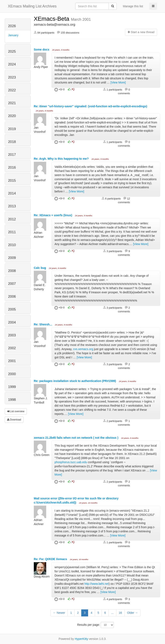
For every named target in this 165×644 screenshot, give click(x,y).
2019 (12, 129)
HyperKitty (82, 639)
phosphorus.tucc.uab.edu (71, 462)
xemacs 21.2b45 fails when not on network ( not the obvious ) (76, 438)
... (112, 613)
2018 (12, 142)
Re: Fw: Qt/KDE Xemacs (51, 559)
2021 (12, 103)
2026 (12, 26)
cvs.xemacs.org (83, 349)
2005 (12, 309)
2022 (12, 90)
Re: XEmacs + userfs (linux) (53, 215)
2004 (12, 322)
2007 (12, 284)
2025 (12, 51)
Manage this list (133, 6)
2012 (12, 219)
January (13, 35)
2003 (12, 335)
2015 (12, 181)
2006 (12, 297)
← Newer (59, 613)
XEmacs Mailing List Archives (32, 6)
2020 (12, 116)
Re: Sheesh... (43, 324)
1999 (12, 387)
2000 (12, 374)
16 (120, 613)
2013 (12, 206)
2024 (12, 64)
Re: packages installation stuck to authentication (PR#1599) (75, 381)
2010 (12, 245)
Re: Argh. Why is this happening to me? (62, 159)
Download (14, 420)
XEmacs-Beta (52, 19)
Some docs (42, 50)
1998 (12, 400)
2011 (12, 232)
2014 (12, 193)
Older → (132, 613)
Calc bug (40, 268)
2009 (12, 258)
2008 (12, 271)
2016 (12, 167)
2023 (12, 77)
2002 (12, 348)
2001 (12, 361)
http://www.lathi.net (97, 584)
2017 (12, 155)
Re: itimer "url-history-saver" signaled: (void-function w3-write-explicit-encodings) (90, 106)
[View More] (118, 82)
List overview (16, 411)
